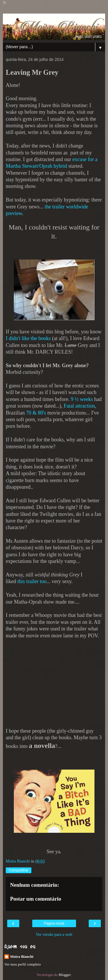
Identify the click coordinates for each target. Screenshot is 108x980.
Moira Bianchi (22, 956)
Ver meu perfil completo (23, 964)
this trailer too (32, 581)
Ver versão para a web (54, 934)
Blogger (65, 975)
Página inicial (54, 923)
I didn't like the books (28, 338)
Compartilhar (19, 870)
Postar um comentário (36, 899)
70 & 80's (37, 413)
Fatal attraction (79, 406)
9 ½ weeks (82, 399)
